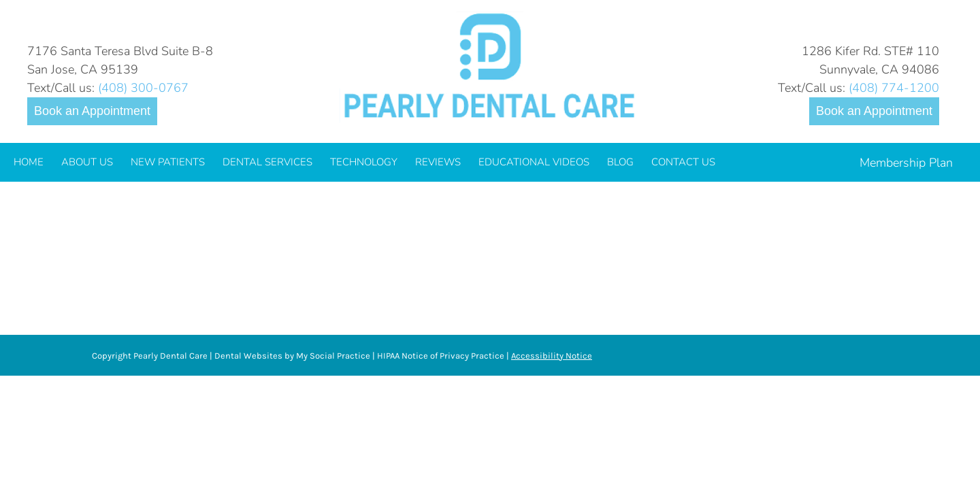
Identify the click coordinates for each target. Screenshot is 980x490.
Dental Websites (248, 356)
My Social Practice (332, 356)
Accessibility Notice (552, 356)
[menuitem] (29, 162)
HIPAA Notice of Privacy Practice (441, 356)
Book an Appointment (92, 111)
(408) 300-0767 (143, 88)
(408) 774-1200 (894, 88)
